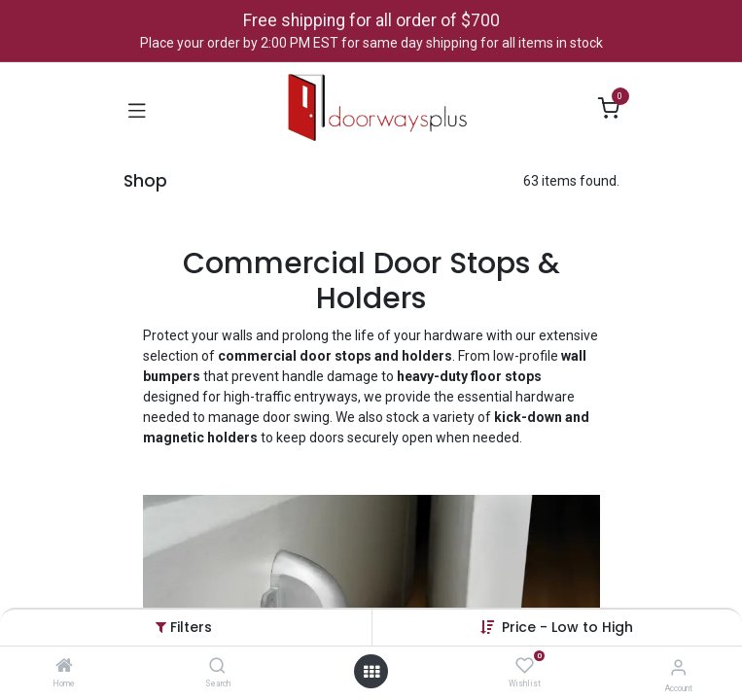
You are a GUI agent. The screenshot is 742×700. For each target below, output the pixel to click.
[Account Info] (678, 667)
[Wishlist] (525, 666)
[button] (567, 627)
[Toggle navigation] (137, 109)
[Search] (217, 667)
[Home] (64, 667)
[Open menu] (371, 672)
